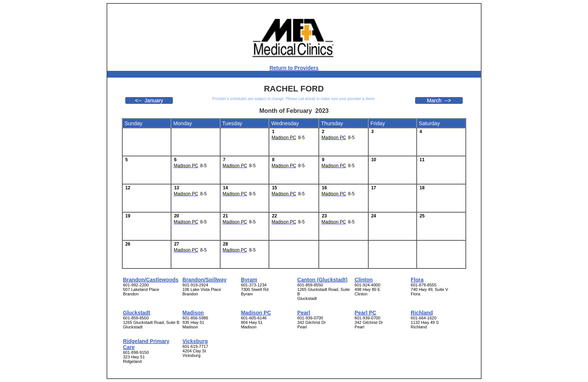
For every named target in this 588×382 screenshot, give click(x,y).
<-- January (149, 100)
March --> (439, 100)
